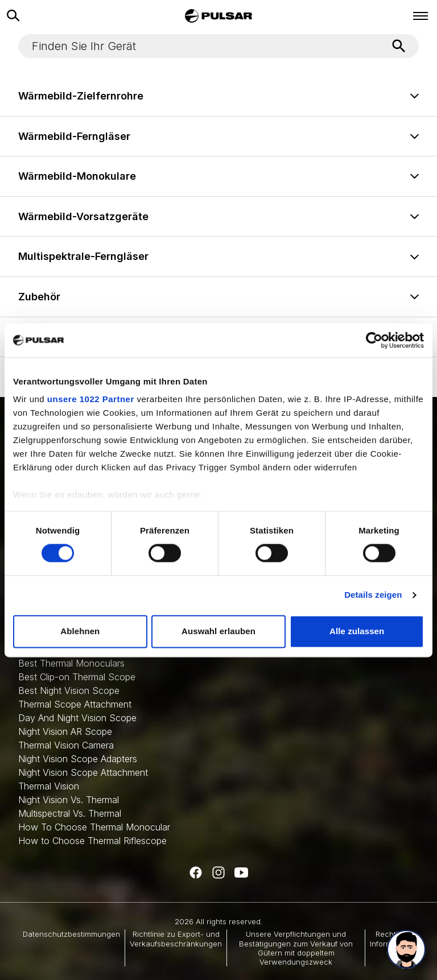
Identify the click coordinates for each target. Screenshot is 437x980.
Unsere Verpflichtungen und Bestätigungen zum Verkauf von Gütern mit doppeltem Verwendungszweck (296, 948)
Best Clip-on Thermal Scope (77, 677)
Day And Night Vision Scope (77, 718)
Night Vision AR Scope (65, 731)
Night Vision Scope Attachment (83, 772)
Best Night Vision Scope (69, 690)
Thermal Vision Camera (66, 745)
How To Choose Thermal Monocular (94, 827)
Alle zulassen (357, 631)
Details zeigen (373, 595)
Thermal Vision (49, 786)
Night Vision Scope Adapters (78, 759)
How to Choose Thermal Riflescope (92, 841)
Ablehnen (80, 631)
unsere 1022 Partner (91, 399)
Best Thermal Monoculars (71, 663)
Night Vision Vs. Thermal (69, 800)
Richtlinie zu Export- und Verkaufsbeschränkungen (176, 938)
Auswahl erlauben (218, 631)
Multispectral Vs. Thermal (70, 813)
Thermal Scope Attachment (75, 704)
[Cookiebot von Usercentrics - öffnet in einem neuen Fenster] (374, 340)
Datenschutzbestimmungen (71, 934)
